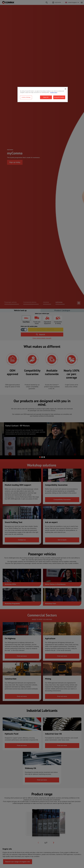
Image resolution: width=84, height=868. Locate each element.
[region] (43, 94)
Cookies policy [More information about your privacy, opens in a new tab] (54, 93)
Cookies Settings (26, 97)
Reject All (46, 97)
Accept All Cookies (59, 97)
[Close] (65, 89)
